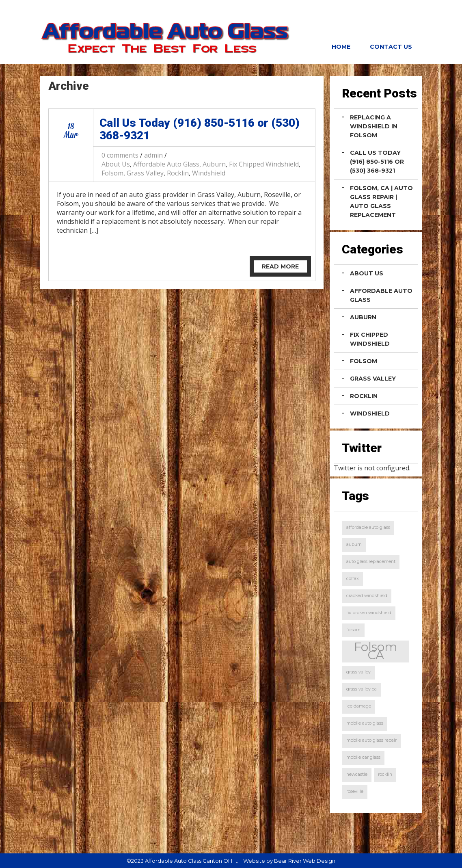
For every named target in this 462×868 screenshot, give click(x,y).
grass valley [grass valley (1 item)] (358, 672)
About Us (116, 164)
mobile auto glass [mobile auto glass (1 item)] (365, 723)
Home (341, 47)
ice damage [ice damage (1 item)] (359, 706)
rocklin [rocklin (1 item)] (385, 774)
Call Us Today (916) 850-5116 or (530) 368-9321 (200, 129)
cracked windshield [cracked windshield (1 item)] (367, 596)
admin (153, 155)
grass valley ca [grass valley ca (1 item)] (362, 689)
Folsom (112, 173)
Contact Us (391, 47)
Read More (280, 266)
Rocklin (178, 173)
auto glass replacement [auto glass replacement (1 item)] (371, 562)
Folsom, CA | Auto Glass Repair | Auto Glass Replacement (381, 201)
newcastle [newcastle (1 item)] (357, 774)
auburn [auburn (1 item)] (354, 544)
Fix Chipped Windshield (264, 164)
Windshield (209, 173)
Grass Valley (145, 173)
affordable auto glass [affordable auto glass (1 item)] (368, 527)
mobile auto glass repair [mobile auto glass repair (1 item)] (371, 740)
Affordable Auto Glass (166, 164)
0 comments (120, 155)
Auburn (214, 164)
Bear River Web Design (305, 861)
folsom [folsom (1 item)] (353, 630)
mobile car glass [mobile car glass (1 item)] (363, 757)
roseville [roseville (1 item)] (355, 791)
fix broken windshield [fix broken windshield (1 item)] (369, 613)
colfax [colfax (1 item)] (353, 579)
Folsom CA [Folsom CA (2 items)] (376, 651)
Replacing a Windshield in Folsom (374, 126)
